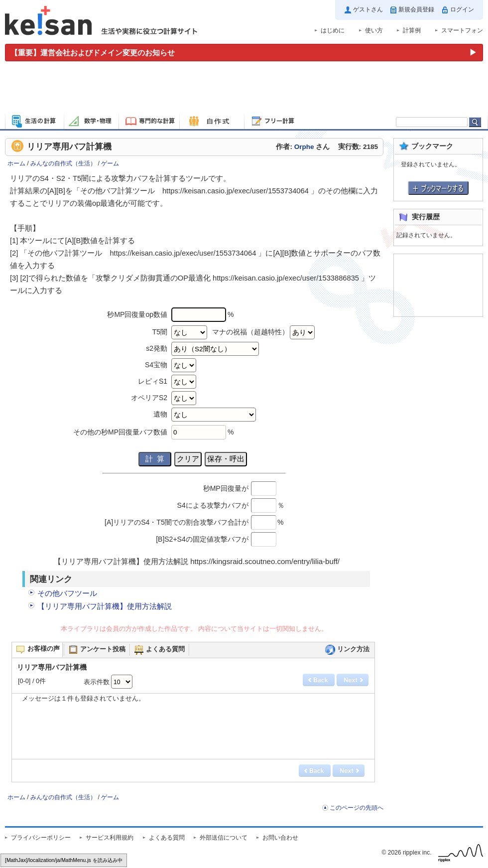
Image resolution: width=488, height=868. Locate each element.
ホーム (16, 163)
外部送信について (224, 838)
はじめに (333, 30)
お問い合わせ (280, 838)
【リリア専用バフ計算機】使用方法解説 (105, 606)
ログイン (462, 9)
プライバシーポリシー (41, 838)
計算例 (412, 30)
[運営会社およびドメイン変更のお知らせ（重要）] (244, 53)
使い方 (374, 30)
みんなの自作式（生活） (63, 163)
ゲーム (110, 163)
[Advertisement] (244, 89)
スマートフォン (462, 30)
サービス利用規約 (110, 838)
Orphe (304, 147)
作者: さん (303, 147)
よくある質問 (167, 838)
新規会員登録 (416, 9)
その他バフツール (67, 593)
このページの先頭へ (357, 808)
